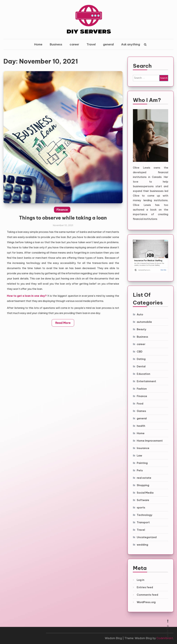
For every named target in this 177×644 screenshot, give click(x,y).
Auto (140, 314)
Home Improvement (150, 441)
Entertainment (146, 381)
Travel (91, 44)
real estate (144, 478)
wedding (142, 545)
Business (56, 44)
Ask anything (131, 44)
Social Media (145, 493)
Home (38, 44)
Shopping (143, 485)
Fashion (142, 389)
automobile (144, 322)
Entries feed (145, 587)
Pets (140, 470)
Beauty (141, 329)
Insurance (143, 448)
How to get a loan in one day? (27, 302)
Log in (141, 580)
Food (140, 404)
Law (139, 455)
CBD (140, 352)
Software (143, 500)
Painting (142, 463)
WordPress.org (146, 602)
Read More (63, 329)
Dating (141, 359)
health (141, 426)
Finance (62, 216)
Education (143, 374)
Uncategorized (147, 537)
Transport (143, 522)
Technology (145, 515)
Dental (141, 366)
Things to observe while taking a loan (63, 224)
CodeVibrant (165, 638)
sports (141, 507)
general (108, 44)
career (74, 44)
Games (141, 411)
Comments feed (147, 595)
